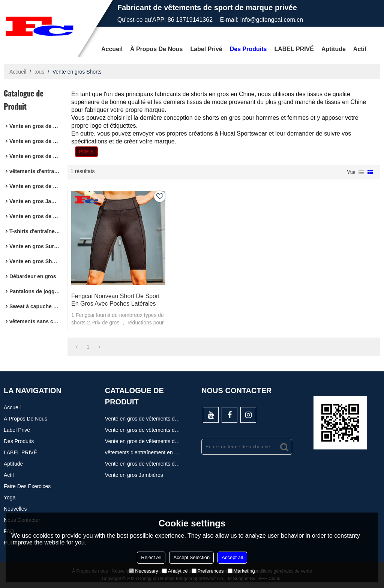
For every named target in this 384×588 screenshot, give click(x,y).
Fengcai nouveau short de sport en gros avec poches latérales (115, 300)
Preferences (208, 571)
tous (39, 72)
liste (361, 172)
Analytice (175, 571)
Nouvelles (15, 509)
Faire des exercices (27, 486)
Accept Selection (191, 557)
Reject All (151, 557)
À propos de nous (156, 49)
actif (360, 49)
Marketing (241, 571)
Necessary (143, 571)
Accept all (232, 557)
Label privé (206, 49)
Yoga (10, 498)
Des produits (248, 49)
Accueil (112, 49)
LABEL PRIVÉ (294, 49)
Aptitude (334, 49)
